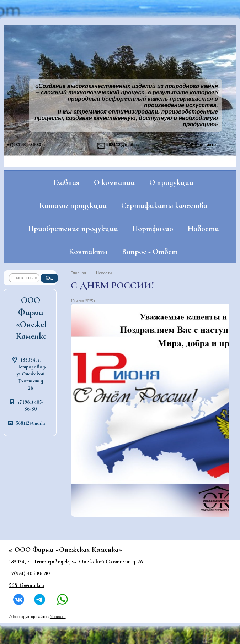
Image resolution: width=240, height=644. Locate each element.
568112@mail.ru (32, 423)
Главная (66, 182)
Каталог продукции (73, 205)
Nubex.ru (58, 617)
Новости (203, 229)
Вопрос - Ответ (150, 252)
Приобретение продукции (73, 229)
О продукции (171, 182)
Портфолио (153, 229)
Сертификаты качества (164, 205)
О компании (114, 182)
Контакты (88, 252)
